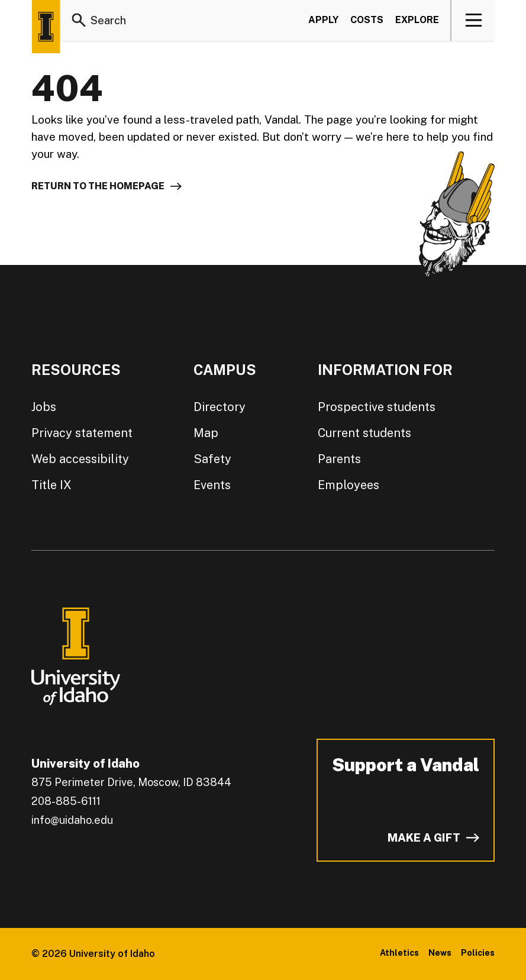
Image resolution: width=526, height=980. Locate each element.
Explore (416, 20)
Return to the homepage (98, 186)
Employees (345, 485)
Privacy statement (78, 433)
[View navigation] (474, 20)
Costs (365, 20)
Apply (322, 20)
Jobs (44, 407)
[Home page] (46, 27)
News (443, 953)
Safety (207, 459)
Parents (336, 459)
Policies (479, 953)
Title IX (50, 485)
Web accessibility (77, 459)
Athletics (405, 953)
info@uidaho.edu (72, 820)
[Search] (79, 20)
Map (201, 433)
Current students (360, 433)
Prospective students (371, 407)
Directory (214, 407)
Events (208, 485)
